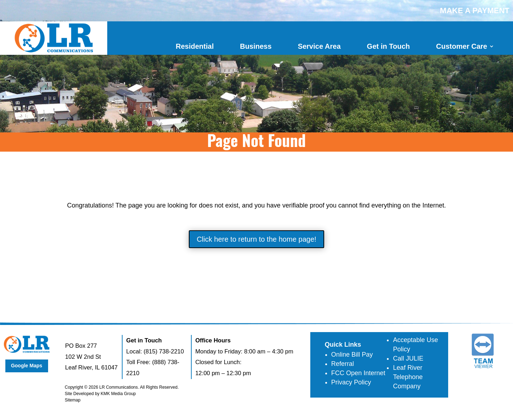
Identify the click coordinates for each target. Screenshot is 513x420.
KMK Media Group (118, 394)
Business (256, 46)
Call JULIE (408, 358)
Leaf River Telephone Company (408, 377)
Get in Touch (388, 46)
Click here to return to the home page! (256, 239)
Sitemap (73, 400)
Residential (195, 46)
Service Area (319, 46)
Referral (343, 364)
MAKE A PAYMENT (475, 10)
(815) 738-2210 (164, 351)
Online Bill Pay (352, 355)
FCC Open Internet (358, 373)
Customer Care (462, 46)
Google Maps (27, 366)
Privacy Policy (351, 382)
